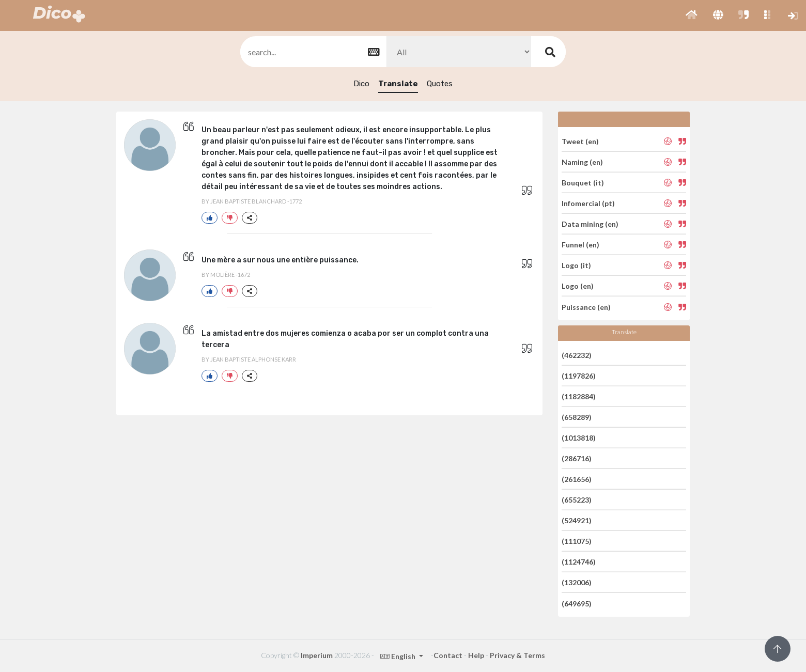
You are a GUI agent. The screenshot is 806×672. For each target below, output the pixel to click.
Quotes (440, 84)
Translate (398, 84)
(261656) (577, 479)
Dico (361, 84)
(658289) (577, 417)
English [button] (399, 656)
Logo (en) (578, 286)
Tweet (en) (580, 141)
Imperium (317, 655)
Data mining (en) (590, 224)
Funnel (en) (580, 245)
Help (476, 655)
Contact (448, 655)
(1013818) (579, 438)
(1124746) (579, 562)
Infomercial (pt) (588, 203)
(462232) (577, 355)
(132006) (577, 582)
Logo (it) (576, 265)
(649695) (577, 603)
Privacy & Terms (517, 655)
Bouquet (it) (583, 183)
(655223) (577, 500)
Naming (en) (582, 162)
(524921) (577, 520)
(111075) (577, 541)
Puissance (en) (586, 307)
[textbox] (313, 52)
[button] (692, 15)
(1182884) (579, 396)
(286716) (577, 458)
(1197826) (579, 376)
